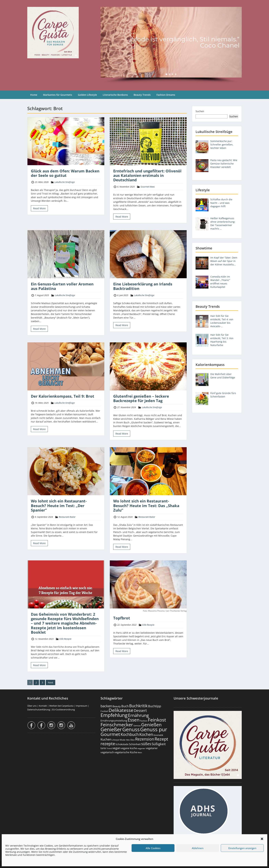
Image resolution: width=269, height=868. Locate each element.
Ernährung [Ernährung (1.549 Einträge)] (138, 715)
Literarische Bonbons (115, 95)
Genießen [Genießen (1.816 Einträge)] (151, 725)
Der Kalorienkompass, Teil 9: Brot (63, 396)
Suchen (200, 111)
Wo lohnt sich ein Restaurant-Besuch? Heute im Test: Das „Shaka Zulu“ (146, 505)
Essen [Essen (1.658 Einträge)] (134, 720)
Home (34, 95)
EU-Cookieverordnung (63, 709)
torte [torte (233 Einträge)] (103, 748)
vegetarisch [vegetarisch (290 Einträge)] (107, 752)
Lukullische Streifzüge (65, 182)
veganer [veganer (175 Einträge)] (141, 748)
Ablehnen (198, 848)
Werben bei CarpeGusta (61, 706)
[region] (171, 45)
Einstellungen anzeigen (242, 848)
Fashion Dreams (166, 95)
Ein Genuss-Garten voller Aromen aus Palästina (62, 286)
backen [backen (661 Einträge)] (106, 706)
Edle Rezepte (65, 639)
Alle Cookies (153, 848)
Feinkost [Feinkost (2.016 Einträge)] (157, 720)
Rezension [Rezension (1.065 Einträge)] (145, 739)
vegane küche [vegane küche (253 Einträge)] (129, 748)
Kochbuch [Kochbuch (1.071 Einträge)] (130, 734)
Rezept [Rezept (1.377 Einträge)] (161, 739)
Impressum (81, 706)
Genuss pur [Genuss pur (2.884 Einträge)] (154, 729)
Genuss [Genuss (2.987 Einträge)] (131, 729)
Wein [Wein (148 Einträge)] (140, 752)
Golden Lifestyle (87, 95)
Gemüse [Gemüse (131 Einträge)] (137, 726)
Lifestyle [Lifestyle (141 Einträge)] (116, 740)
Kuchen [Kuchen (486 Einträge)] (106, 739)
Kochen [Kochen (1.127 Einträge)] (146, 734)
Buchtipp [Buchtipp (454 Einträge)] (155, 706)
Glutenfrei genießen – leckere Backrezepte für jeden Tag (141, 398)
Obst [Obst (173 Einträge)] (132, 740)
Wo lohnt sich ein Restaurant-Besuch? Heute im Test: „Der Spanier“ (59, 505)
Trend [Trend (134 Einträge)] (109, 748)
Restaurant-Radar (67, 517)
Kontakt (43, 706)
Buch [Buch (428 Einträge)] (125, 706)
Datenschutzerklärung (39, 709)
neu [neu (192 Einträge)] (128, 740)
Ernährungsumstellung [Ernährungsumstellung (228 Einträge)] (114, 721)
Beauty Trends (142, 95)
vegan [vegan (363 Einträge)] (116, 748)
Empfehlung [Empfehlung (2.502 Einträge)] (114, 715)
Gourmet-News (148, 187)
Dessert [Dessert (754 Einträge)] (140, 710)
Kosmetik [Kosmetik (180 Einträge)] (158, 735)
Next (51, 682)
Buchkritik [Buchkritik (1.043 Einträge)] (138, 706)
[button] (262, 839)
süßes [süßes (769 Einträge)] (146, 744)
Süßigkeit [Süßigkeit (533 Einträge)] (159, 744)
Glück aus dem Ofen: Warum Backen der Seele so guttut (65, 173)
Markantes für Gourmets (58, 95)
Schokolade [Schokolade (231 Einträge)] (122, 744)
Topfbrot (122, 618)
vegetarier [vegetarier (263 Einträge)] (152, 748)
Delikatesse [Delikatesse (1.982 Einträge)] (121, 710)
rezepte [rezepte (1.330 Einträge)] (108, 744)
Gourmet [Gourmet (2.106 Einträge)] (110, 734)
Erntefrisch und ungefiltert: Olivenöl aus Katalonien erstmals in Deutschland (147, 175)
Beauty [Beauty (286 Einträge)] (117, 706)
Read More (39, 208)
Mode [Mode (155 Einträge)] (122, 740)
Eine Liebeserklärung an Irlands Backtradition (143, 286)
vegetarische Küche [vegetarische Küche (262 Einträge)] (126, 752)
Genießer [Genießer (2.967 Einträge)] (111, 729)
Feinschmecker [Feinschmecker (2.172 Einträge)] (117, 725)
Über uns (32, 706)
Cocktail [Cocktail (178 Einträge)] (104, 711)
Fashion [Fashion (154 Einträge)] (144, 721)
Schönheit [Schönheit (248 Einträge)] (135, 744)
